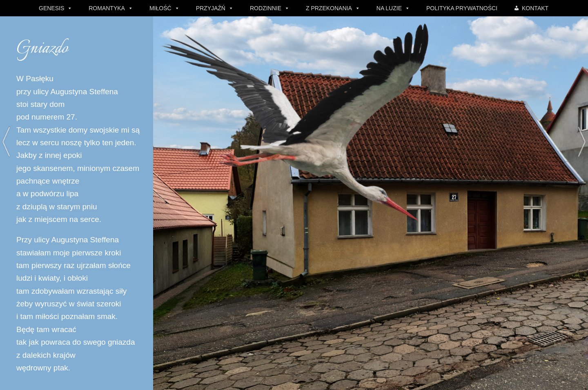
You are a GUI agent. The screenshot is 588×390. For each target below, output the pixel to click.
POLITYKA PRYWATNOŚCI (462, 8)
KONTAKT (535, 8)
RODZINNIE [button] (266, 8)
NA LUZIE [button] (389, 8)
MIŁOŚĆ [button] (160, 8)
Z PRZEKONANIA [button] (329, 8)
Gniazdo (42, 49)
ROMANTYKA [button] (107, 8)
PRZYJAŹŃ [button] (211, 8)
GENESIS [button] (51, 8)
